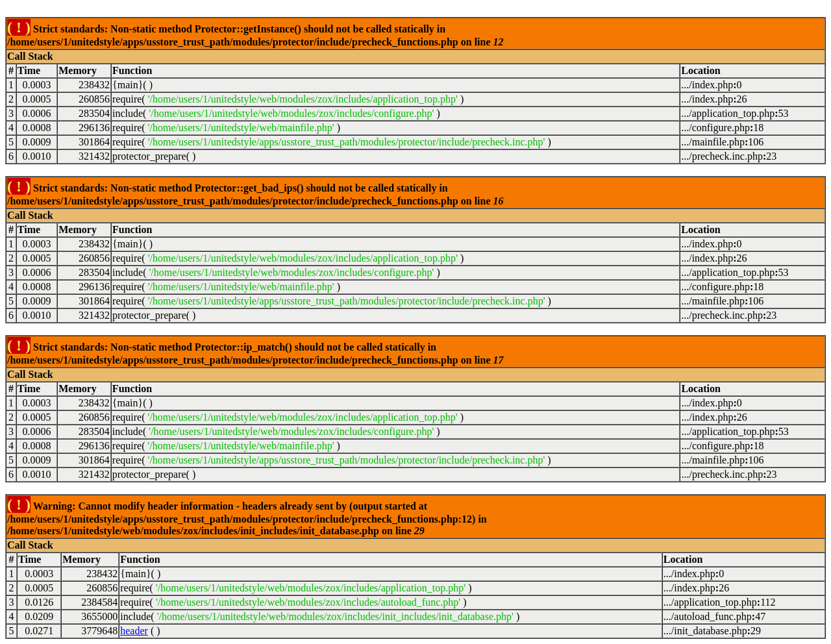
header (134, 631)
